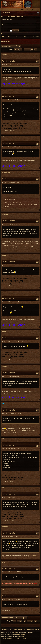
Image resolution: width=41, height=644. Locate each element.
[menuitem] (36, 10)
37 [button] (25, 49)
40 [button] (35, 49)
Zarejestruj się (17, 17)
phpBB (15, 633)
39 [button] (32, 49)
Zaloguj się (5, 17)
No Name (4, 55)
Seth (3, 404)
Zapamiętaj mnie (7, 31)
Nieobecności (6, 42)
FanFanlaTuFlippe (20, 635)
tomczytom (5, 527)
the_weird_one (6, 172)
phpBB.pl (21, 637)
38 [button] (29, 49)
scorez (3, 562)
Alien (3, 589)
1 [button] (21, 49)
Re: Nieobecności (9, 61)
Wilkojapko (5, 90)
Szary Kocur (5, 214)
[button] (15, 49)
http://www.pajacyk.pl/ (8, 431)
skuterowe (33, 556)
